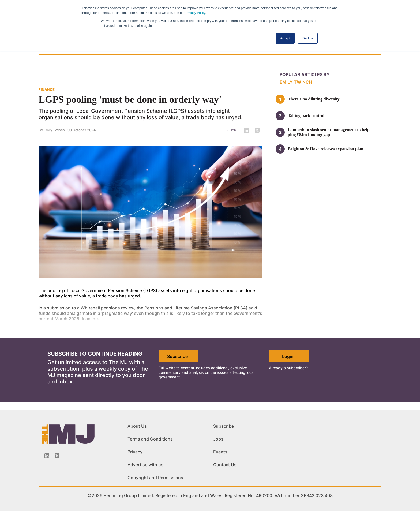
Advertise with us (145, 465)
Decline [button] (308, 38)
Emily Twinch (54, 130)
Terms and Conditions (150, 439)
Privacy (135, 452)
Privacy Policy (196, 13)
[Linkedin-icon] (47, 456)
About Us (137, 426)
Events (220, 452)
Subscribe (177, 356)
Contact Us (225, 465)
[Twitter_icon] (57, 456)
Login (288, 356)
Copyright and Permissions (155, 478)
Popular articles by (305, 74)
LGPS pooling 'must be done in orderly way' (130, 99)
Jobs (218, 439)
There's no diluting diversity (314, 99)
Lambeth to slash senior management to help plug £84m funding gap (329, 132)
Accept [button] (285, 38)
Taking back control (306, 116)
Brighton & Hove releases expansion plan (325, 149)
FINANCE (47, 89)
